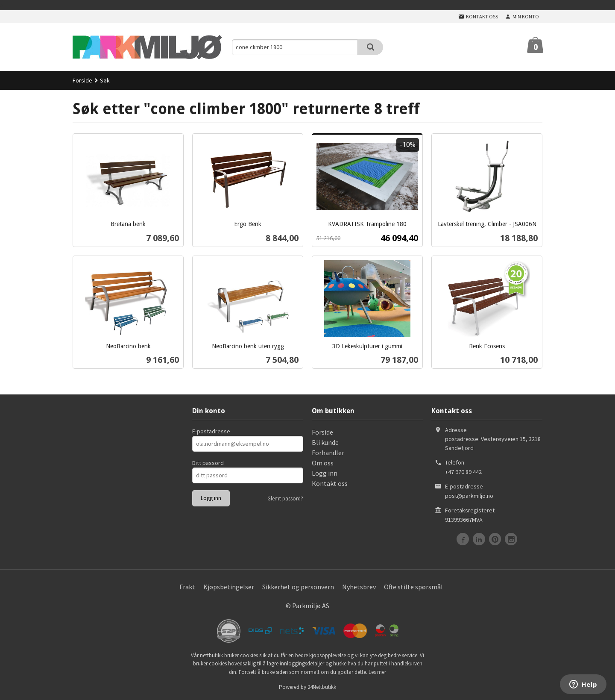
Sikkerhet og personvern (298, 587)
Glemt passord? (285, 499)
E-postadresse (211, 431)
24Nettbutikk (322, 687)
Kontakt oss (330, 483)
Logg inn (325, 473)
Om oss (323, 463)
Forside (82, 80)
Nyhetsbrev (359, 587)
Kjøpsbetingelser (229, 587)
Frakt (187, 587)
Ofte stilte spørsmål (413, 587)
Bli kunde (325, 442)
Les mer (377, 672)
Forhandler (328, 453)
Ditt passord (208, 463)
